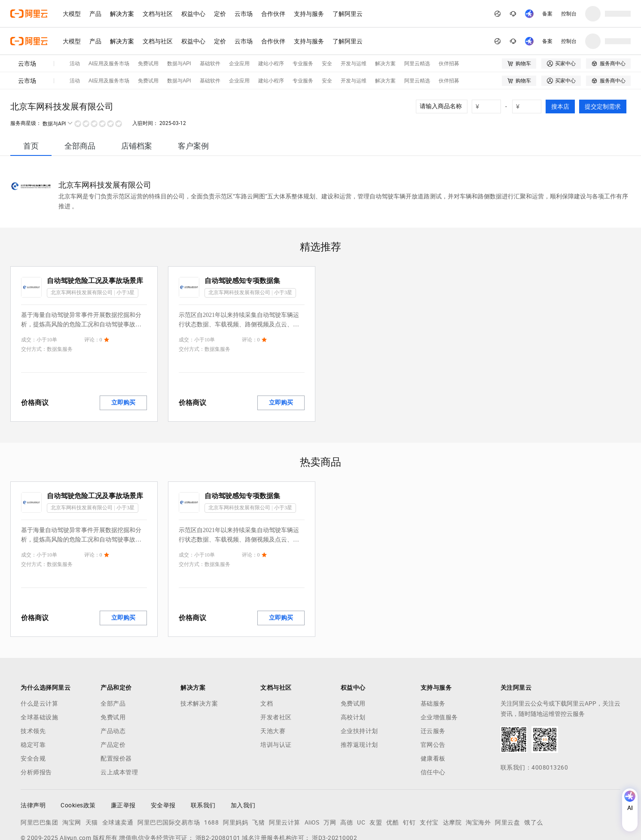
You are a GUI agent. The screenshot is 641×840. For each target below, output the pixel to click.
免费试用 (148, 36)
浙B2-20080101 (218, 793)
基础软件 (210, 36)
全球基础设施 (39, 673)
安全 (327, 36)
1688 (211, 778)
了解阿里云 (348, 14)
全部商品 (80, 101)
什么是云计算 (39, 659)
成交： (29, 295)
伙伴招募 (449, 36)
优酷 (392, 778)
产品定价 (113, 700)
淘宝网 (72, 778)
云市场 (244, 14)
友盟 (376, 778)
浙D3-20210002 (334, 793)
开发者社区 (276, 673)
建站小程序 (271, 36)
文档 (267, 659)
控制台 (569, 14)
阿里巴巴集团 (39, 778)
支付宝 (429, 778)
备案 (547, 14)
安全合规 (33, 714)
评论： (92, 295)
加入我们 (243, 761)
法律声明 (33, 761)
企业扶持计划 (359, 686)
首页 (31, 101)
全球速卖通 (118, 778)
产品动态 (113, 686)
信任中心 (433, 727)
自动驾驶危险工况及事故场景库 (95, 236)
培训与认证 (276, 700)
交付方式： (34, 304)
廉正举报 (123, 761)
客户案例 (193, 101)
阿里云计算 (285, 778)
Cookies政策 (78, 761)
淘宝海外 (478, 778)
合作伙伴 (273, 14)
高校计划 (353, 673)
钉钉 (409, 778)
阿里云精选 (417, 36)
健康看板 (433, 714)
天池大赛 (273, 686)
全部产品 (113, 659)
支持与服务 (309, 14)
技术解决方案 (199, 659)
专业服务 (303, 36)
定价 (220, 14)
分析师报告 (36, 727)
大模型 (72, 14)
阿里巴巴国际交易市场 (169, 778)
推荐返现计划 (359, 700)
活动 (75, 36)
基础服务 (433, 659)
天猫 (92, 778)
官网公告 (433, 700)
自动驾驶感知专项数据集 (242, 236)
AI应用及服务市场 (109, 36)
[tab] (31, 101)
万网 (330, 778)
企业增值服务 (439, 673)
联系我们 (203, 761)
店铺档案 (137, 101)
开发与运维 (354, 36)
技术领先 (33, 686)
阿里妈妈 (235, 778)
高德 (346, 778)
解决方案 (122, 14)
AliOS (312, 778)
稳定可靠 (33, 700)
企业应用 (239, 36)
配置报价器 (116, 714)
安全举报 (163, 761)
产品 (95, 14)
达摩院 (452, 778)
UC (361, 778)
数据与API (179, 36)
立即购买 (123, 358)
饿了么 (534, 778)
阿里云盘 (507, 778)
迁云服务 (433, 686)
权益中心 (193, 14)
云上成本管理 (119, 727)
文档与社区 (158, 14)
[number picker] (490, 62)
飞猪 (258, 778)
